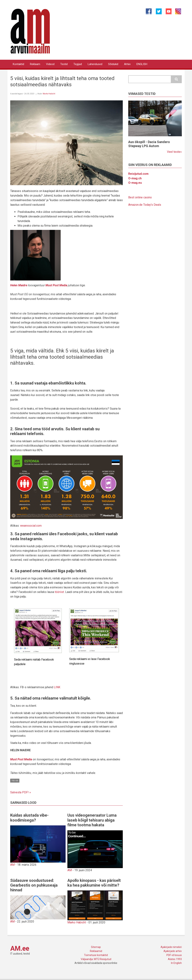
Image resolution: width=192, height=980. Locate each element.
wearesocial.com (31, 526)
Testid (64, 64)
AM (12, 865)
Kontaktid (18, 64)
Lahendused (95, 64)
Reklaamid (96, 951)
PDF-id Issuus (174, 955)
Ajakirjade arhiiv (173, 951)
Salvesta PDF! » (21, 792)
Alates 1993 (175, 959)
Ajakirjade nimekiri (171, 947)
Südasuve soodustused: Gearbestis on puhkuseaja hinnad (34, 885)
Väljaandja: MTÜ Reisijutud (96, 959)
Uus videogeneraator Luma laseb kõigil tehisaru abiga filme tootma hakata (92, 820)
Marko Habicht (49, 94)
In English (176, 963)
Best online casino (140, 197)
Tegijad (78, 64)
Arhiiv (127, 64)
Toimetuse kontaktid (96, 955)
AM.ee (20, 948)
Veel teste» (174, 152)
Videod (50, 64)
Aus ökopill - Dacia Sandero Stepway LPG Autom (149, 144)
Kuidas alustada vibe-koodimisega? (29, 818)
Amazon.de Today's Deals (145, 205)
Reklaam (35, 64)
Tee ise (15, 781)
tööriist (59, 592)
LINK (57, 687)
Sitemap (96, 947)
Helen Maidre (19, 285)
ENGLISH (142, 64)
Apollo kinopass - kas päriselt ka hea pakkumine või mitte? (94, 883)
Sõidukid (113, 64)
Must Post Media (21, 759)
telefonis (35, 434)
